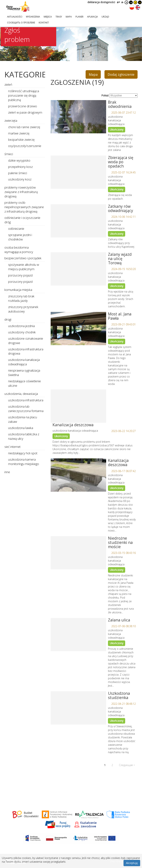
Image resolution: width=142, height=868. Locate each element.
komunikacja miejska (18, 290)
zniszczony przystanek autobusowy (23, 309)
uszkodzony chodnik (22, 332)
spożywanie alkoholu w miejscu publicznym (24, 267)
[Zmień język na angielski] (138, 7)
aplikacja (92, 17)
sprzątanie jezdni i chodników (20, 237)
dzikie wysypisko (19, 160)
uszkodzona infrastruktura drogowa (26, 351)
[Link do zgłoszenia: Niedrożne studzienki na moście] (78, 553)
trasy (59, 17)
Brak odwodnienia (120, 104)
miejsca (48, 17)
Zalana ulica (119, 620)
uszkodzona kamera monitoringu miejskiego (24, 462)
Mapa (93, 74)
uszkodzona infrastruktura (26, 400)
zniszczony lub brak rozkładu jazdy (21, 298)
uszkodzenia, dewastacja (21, 394)
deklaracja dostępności (101, 2)
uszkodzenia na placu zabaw (23, 419)
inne (7, 472)
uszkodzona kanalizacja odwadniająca (24, 362)
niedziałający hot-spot (23, 453)
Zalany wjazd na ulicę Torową (120, 259)
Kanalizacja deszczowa (73, 425)
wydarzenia (33, 17)
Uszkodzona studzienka (119, 695)
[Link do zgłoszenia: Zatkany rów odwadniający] (78, 221)
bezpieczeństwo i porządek (23, 258)
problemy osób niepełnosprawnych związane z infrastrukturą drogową (24, 207)
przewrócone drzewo (23, 106)
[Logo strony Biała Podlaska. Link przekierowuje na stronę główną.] (18, 6)
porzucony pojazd (20, 275)
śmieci (9, 154)
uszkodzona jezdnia (21, 326)
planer (79, 17)
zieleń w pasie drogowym (25, 112)
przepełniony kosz (20, 167)
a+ (118, 2)
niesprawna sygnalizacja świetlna (24, 373)
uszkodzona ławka (21, 428)
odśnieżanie (16, 229)
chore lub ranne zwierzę (24, 127)
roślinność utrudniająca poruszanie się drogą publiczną (24, 95)
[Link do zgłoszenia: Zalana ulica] (78, 635)
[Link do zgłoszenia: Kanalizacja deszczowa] (78, 406)
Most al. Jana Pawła (120, 316)
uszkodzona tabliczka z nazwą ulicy (24, 436)
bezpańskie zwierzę (21, 140)
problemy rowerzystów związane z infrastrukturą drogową (21, 192)
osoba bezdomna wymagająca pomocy (19, 250)
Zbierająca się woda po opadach (121, 162)
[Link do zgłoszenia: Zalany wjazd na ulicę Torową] (78, 269)
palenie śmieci (18, 173)
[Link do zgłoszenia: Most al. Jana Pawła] (78, 329)
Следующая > (127, 765)
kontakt (44, 23)
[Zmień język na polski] (132, 7)
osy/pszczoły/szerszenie (25, 146)
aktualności (15, 17)
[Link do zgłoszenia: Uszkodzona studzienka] (78, 708)
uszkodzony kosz (20, 179)
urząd (105, 17)
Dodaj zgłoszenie (121, 74)
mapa (69, 17)
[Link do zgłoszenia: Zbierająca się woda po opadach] (78, 172)
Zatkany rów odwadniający (121, 208)
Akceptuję (132, 863)
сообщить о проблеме (21, 23)
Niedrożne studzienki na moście (120, 542)
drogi (8, 319)
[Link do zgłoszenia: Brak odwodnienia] (78, 117)
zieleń (8, 84)
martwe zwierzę (19, 133)
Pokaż (105, 95)
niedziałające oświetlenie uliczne (24, 383)
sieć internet (12, 447)
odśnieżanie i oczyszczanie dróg (22, 220)
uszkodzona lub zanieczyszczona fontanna (26, 409)
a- (122, 2)
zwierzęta (11, 121)
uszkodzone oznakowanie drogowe (26, 341)
